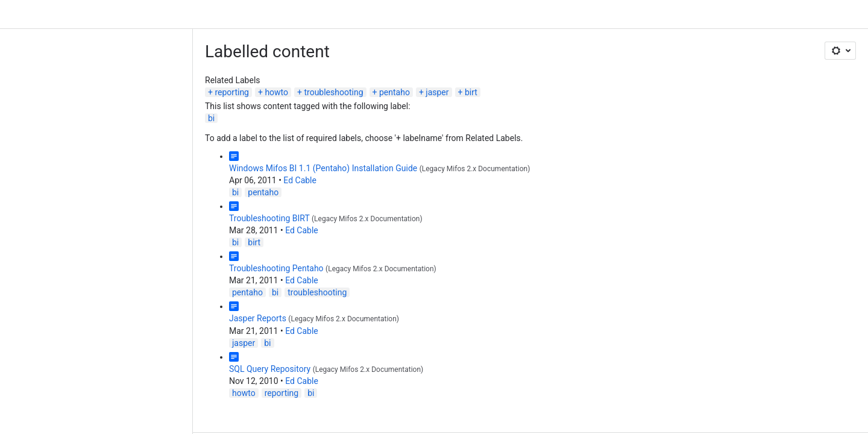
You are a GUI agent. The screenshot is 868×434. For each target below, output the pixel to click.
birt (471, 92)
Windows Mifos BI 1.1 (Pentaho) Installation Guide (323, 168)
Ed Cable (300, 180)
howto (276, 92)
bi (211, 118)
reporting (232, 92)
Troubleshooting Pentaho (276, 268)
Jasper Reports (258, 318)
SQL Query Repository (270, 369)
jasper (437, 92)
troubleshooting (333, 92)
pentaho (395, 92)
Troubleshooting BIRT (269, 218)
